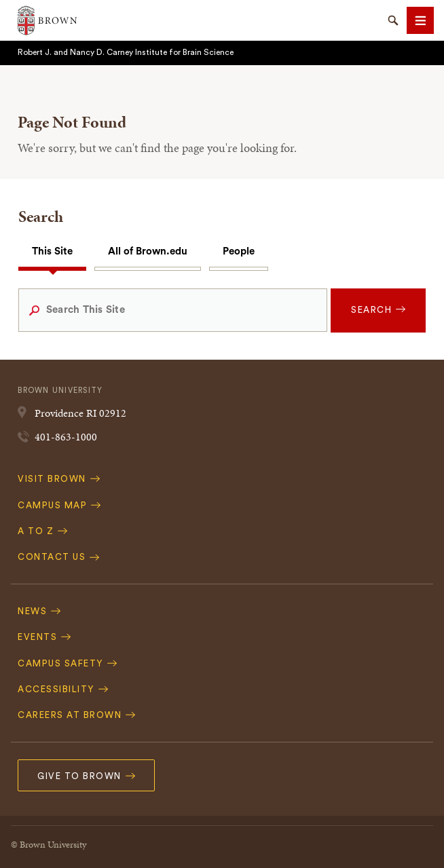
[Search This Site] (173, 310)
